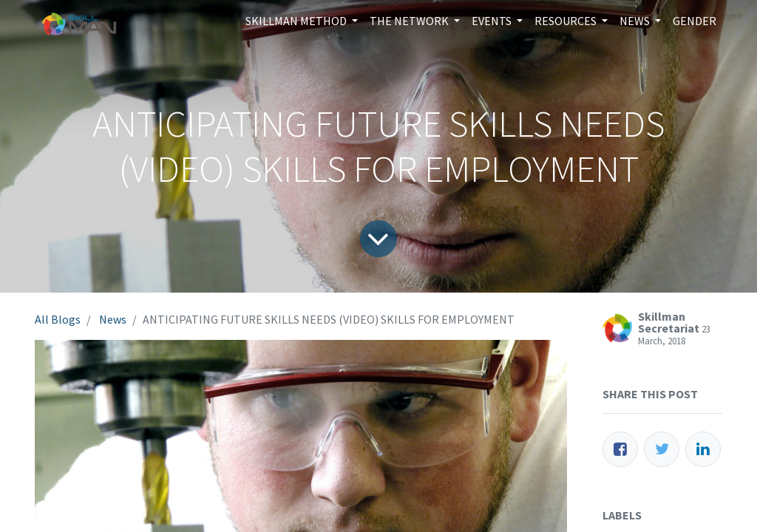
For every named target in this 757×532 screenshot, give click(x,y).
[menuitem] (695, 21)
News (113, 319)
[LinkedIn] (703, 449)
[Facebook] (620, 449)
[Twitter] (662, 449)
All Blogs (58, 319)
